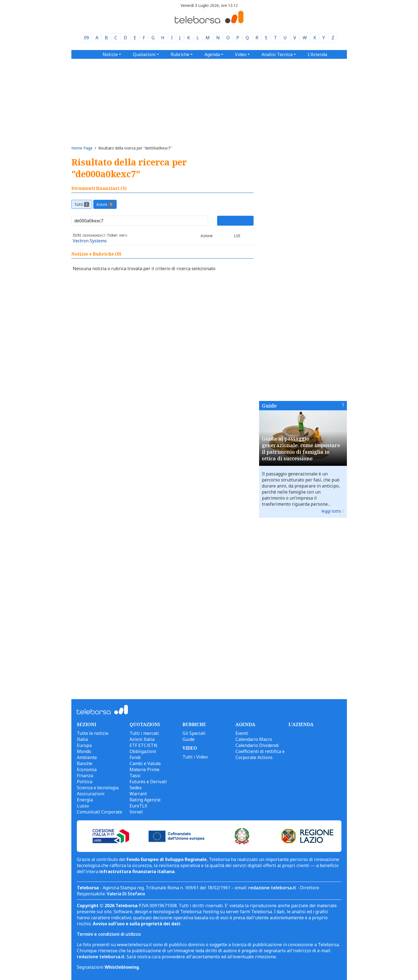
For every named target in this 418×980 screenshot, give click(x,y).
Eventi (242, 733)
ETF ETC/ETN (143, 745)
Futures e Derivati (148, 782)
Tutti (82, 204)
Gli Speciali (194, 733)
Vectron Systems (90, 241)
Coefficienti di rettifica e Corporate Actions (260, 754)
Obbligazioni (143, 751)
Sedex (136, 788)
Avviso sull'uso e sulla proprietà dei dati (137, 924)
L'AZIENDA (301, 724)
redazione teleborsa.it (272, 888)
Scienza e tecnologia (98, 788)
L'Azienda (317, 54)
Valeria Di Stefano (126, 894)
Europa (84, 745)
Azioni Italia (142, 739)
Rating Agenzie (145, 800)
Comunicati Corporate (99, 812)
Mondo (84, 751)
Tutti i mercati (144, 733)
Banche (85, 763)
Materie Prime (145, 769)
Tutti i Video (195, 757)
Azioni (105, 204)
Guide (269, 406)
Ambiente (87, 757)
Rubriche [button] (180, 54)
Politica (85, 782)
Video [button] (241, 54)
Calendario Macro (254, 739)
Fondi (135, 757)
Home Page (82, 148)
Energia (85, 800)
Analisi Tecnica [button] (277, 54)
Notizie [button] (110, 54)
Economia (87, 769)
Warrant (138, 794)
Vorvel (136, 812)
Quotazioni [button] (144, 54)
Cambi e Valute (145, 763)
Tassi (135, 776)
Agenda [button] (212, 54)
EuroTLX (138, 806)
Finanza (85, 776)
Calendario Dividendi (257, 745)
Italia (82, 739)
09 (86, 38)
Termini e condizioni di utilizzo (109, 934)
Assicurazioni (91, 794)
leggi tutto (331, 511)
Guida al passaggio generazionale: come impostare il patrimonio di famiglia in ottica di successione (301, 449)
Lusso (83, 806)
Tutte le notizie (93, 733)
